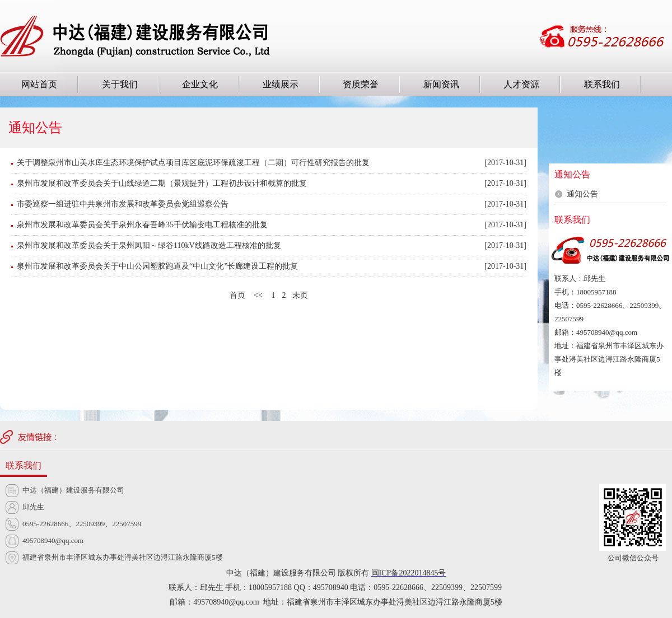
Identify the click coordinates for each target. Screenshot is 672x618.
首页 (237, 295)
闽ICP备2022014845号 (409, 573)
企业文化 (200, 84)
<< (258, 295)
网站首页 (39, 84)
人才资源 (521, 84)
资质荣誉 (361, 84)
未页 (300, 295)
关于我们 (120, 84)
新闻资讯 (441, 84)
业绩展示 (281, 84)
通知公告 (582, 194)
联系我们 (602, 84)
